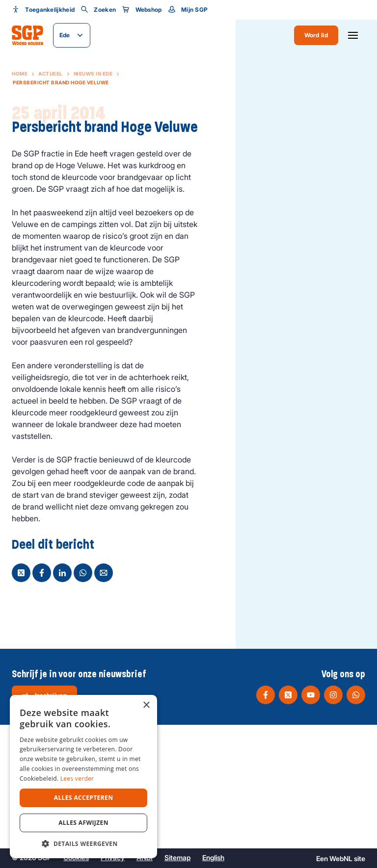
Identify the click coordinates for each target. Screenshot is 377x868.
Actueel (51, 74)
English (213, 857)
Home (20, 74)
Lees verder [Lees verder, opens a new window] (77, 779)
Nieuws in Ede (93, 74)
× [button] (146, 705)
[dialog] (83, 777)
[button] (83, 843)
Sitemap (177, 857)
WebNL (341, 858)
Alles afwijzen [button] (83, 823)
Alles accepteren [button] (84, 798)
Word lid (316, 35)
